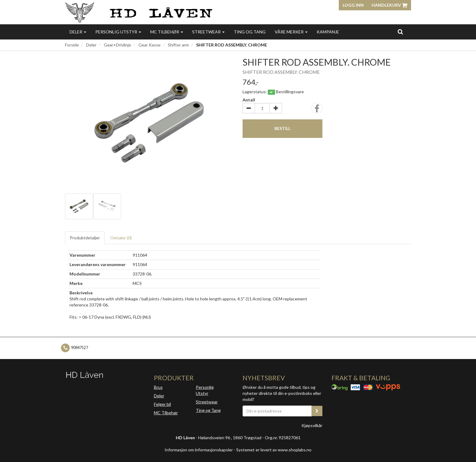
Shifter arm (178, 45)
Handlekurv (389, 5)
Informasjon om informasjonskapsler (199, 450)
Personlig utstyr (118, 32)
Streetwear (208, 32)
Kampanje (328, 32)
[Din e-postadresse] (277, 411)
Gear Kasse (150, 45)
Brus (158, 387)
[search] (400, 32)
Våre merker (291, 32)
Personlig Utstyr (205, 390)
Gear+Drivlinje (117, 45)
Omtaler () (121, 238)
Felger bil (162, 404)
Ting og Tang (250, 32)
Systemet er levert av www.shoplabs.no (274, 450)
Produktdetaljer (85, 238)
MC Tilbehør (167, 32)
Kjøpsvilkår (312, 425)
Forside (72, 45)
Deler (78, 32)
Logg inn (353, 5)
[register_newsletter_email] (317, 411)
